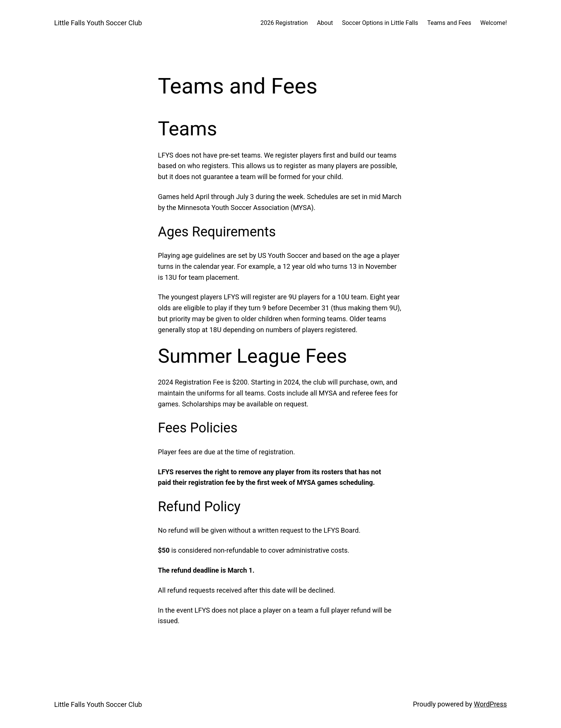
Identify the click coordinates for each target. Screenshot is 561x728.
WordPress (490, 704)
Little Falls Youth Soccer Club (98, 23)
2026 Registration (284, 23)
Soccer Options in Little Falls (380, 23)
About (325, 23)
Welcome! (493, 23)
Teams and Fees (449, 23)
